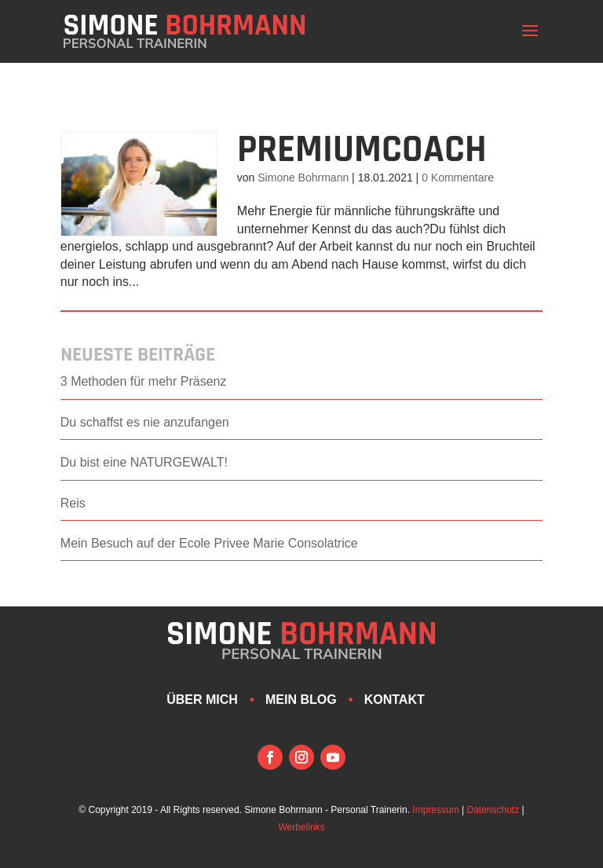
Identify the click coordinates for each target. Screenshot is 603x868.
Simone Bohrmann (303, 178)
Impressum (435, 810)
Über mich (202, 700)
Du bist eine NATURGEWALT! (144, 462)
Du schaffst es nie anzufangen (145, 422)
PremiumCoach (362, 150)
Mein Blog (301, 700)
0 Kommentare (458, 178)
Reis (73, 503)
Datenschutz (493, 810)
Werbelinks (301, 827)
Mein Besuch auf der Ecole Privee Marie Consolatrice (209, 543)
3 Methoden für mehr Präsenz (144, 381)
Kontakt (395, 700)
